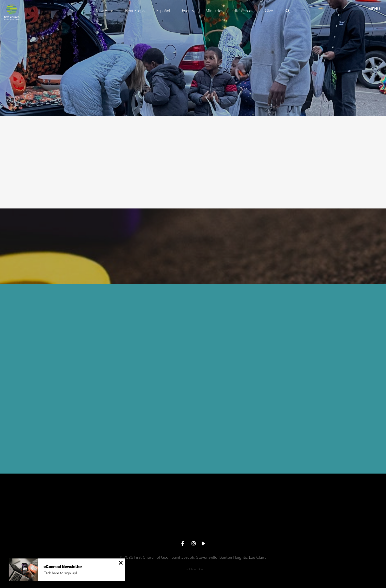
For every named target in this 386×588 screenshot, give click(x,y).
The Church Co (193, 569)
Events (188, 11)
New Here (105, 11)
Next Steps (135, 11)
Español (163, 11)
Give (269, 11)
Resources (244, 11)
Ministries (214, 11)
